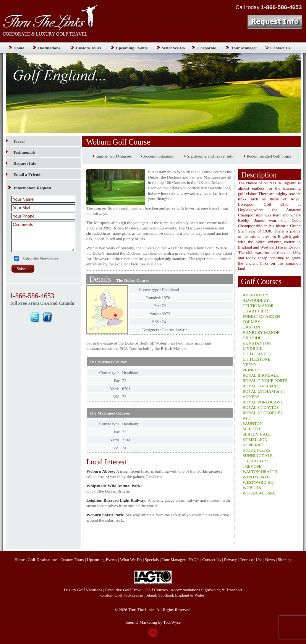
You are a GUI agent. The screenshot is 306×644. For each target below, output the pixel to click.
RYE (247, 418)
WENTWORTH (256, 477)
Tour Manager (244, 48)
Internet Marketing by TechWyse (153, 622)
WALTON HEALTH (260, 472)
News (270, 559)
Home (19, 48)
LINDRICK (253, 348)
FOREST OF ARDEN (261, 316)
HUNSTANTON (257, 343)
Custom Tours (89, 48)
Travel (15, 141)
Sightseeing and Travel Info (210, 156)
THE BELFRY (255, 461)
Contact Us (280, 48)
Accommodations (158, 156)
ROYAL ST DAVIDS (261, 407)
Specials (152, 559)
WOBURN (252, 488)
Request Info (25, 163)
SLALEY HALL (257, 434)
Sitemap (285, 559)
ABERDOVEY (256, 295)
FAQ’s (194, 559)
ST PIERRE (253, 445)
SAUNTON (253, 423)
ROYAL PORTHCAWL (263, 402)
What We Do (173, 48)
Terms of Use (251, 559)
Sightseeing (211, 590)
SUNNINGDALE (258, 455)
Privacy (231, 559)
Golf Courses (157, 590)
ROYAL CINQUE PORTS (265, 381)
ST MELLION (255, 439)
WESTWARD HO (258, 482)
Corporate (207, 48)
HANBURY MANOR (261, 332)
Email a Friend (27, 174)
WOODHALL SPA (259, 493)
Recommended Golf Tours (269, 156)
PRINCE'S (252, 370)
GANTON (251, 327)
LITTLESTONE (257, 359)
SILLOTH (251, 429)
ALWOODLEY (256, 300)
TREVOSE (252, 466)
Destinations (49, 48)
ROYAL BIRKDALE (261, 375)
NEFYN (250, 364)
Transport (234, 590)
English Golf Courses (114, 156)
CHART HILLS (256, 311)
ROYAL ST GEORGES (263, 413)
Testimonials (21, 152)
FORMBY (251, 322)
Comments (43, 237)
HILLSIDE (252, 338)
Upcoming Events (132, 48)
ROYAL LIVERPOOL (262, 386)
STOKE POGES (257, 450)
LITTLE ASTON (257, 354)
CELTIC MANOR (258, 306)
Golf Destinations (43, 559)
